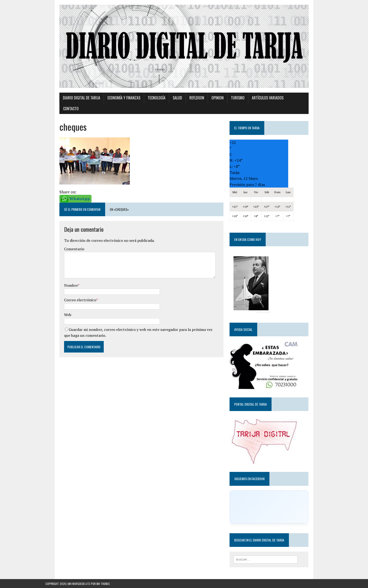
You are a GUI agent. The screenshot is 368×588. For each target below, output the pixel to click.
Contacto (285, 107)
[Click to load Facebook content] (279, 506)
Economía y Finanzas (110, 107)
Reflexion (183, 107)
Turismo (224, 107)
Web (54, 313)
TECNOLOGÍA (143, 107)
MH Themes (103, 583)
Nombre (57, 284)
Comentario (60, 247)
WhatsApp (66, 197)
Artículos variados (254, 107)
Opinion (204, 107)
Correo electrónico (66, 299)
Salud (164, 107)
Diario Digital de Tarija (68, 107)
